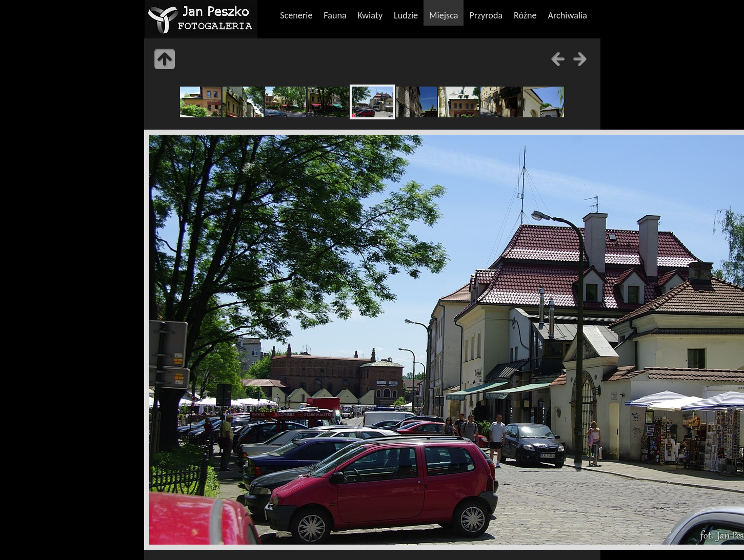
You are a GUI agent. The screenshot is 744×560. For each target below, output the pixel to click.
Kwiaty (370, 15)
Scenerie (296, 15)
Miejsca (444, 15)
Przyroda (486, 15)
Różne (525, 15)
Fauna (335, 15)
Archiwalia (567, 15)
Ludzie (406, 15)
